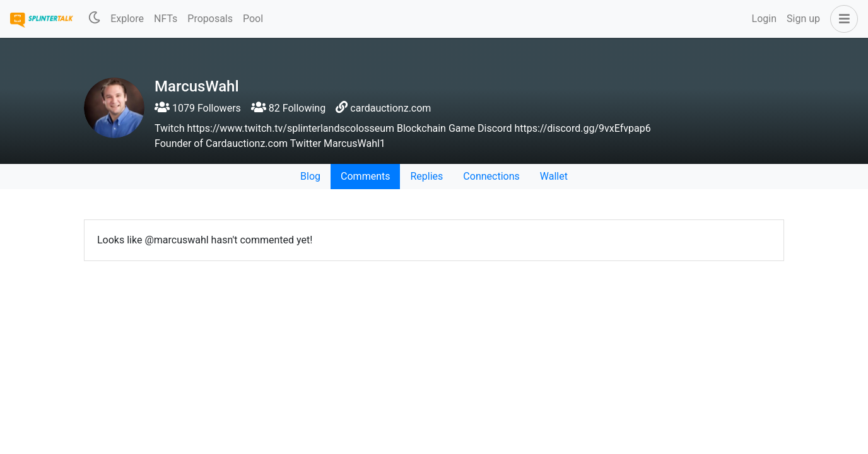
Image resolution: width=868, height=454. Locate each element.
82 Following (288, 108)
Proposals (210, 19)
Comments (365, 176)
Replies (426, 176)
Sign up (803, 19)
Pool (253, 19)
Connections (491, 176)
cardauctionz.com (390, 108)
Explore (127, 19)
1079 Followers (198, 108)
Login (764, 19)
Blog (310, 176)
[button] (842, 19)
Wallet (554, 176)
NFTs (166, 19)
